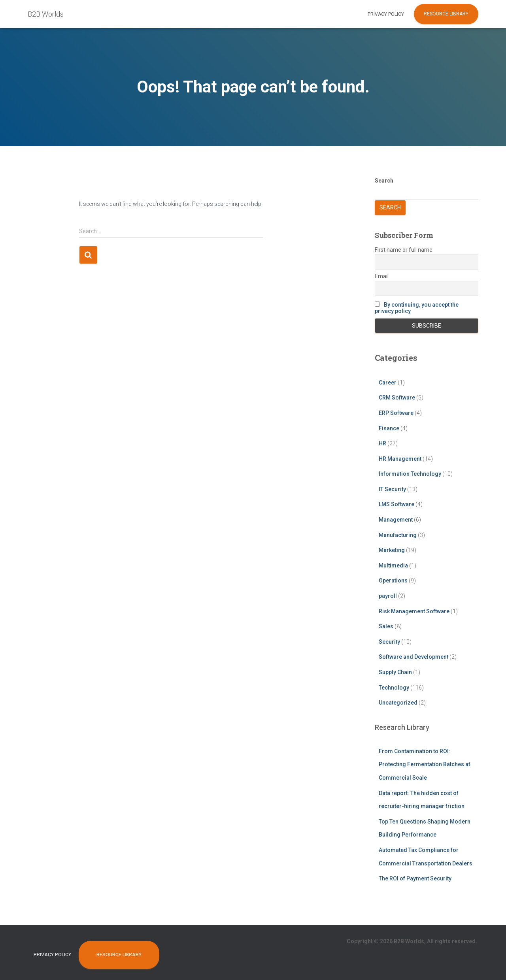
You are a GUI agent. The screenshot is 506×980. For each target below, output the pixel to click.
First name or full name (404, 250)
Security (389, 642)
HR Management (400, 459)
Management (396, 520)
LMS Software (396, 504)
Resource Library (446, 14)
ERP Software (396, 413)
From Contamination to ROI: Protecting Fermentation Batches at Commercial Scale (424, 764)
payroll (388, 596)
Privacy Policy (386, 14)
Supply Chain (395, 672)
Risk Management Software (414, 611)
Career (388, 383)
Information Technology (410, 474)
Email (382, 276)
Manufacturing (398, 535)
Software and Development (413, 657)
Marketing (392, 550)
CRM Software (397, 398)
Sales (386, 626)
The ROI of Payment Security (415, 878)
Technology (394, 688)
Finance (389, 428)
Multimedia (393, 565)
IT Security (392, 489)
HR (382, 443)
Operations (393, 580)
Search (384, 181)
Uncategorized (398, 703)
